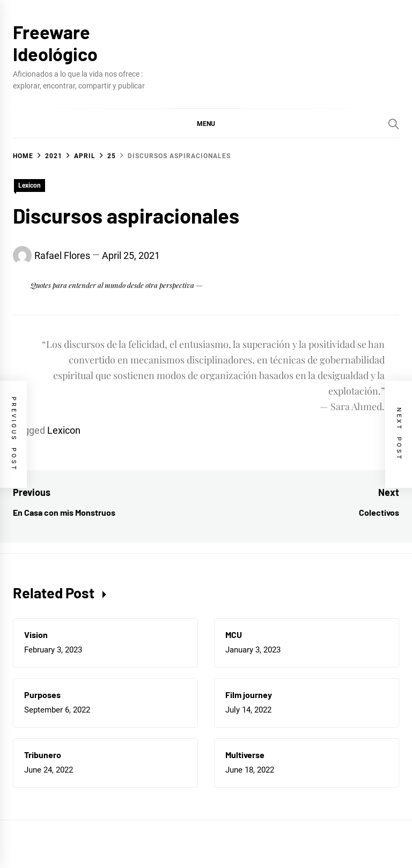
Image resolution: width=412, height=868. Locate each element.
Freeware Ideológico (55, 43)
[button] (206, 123)
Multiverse (245, 755)
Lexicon (30, 186)
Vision (36, 635)
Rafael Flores (62, 255)
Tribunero (43, 755)
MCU (234, 635)
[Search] (394, 124)
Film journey (249, 695)
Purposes (42, 695)
